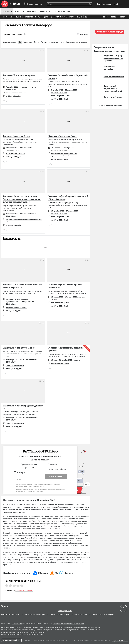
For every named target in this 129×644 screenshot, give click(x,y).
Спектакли (52, 464)
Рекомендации (12, 238)
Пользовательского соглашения (33, 491)
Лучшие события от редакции (30, 466)
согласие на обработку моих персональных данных (35, 484)
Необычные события (57, 469)
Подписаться (56, 476)
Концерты (21, 472)
